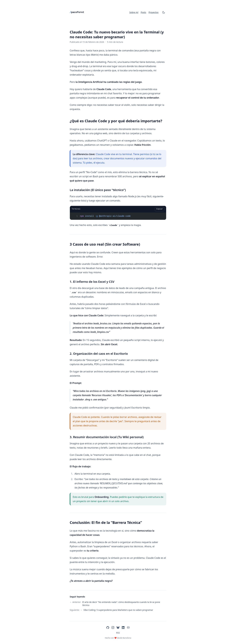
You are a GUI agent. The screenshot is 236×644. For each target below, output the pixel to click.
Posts (143, 12)
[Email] (128, 628)
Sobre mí (134, 12)
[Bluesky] (118, 628)
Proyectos (154, 12)
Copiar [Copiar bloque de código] (160, 209)
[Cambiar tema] (164, 12)
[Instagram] (113, 628)
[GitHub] (108, 628)
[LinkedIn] (123, 628)
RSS (118, 633)
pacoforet (77, 12)
